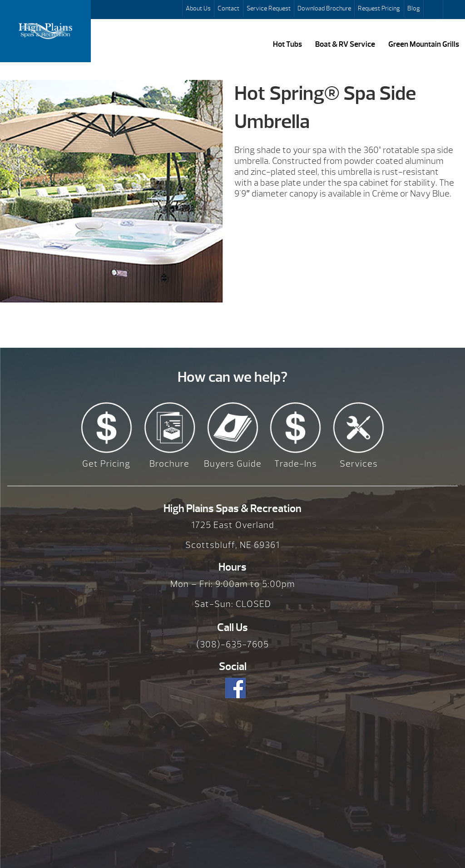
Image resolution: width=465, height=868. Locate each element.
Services (359, 464)
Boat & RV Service (345, 44)
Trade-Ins (296, 464)
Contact (228, 8)
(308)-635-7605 (232, 644)
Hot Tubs (287, 44)
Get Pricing (106, 464)
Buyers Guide (233, 464)
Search (434, 10)
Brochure (169, 464)
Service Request (269, 8)
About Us (198, 8)
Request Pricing (379, 8)
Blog (414, 8)
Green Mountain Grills (424, 44)
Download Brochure (324, 8)
